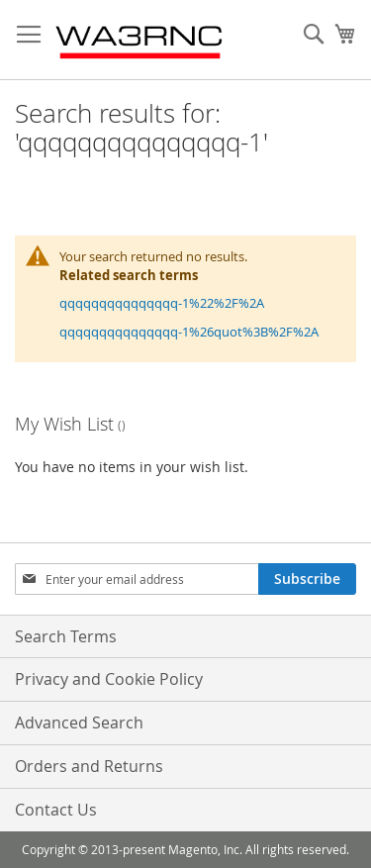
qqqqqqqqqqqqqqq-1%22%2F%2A (162, 303)
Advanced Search (79, 723)
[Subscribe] (307, 579)
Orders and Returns (89, 766)
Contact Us (56, 810)
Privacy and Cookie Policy (109, 679)
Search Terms (66, 636)
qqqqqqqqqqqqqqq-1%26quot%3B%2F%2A (189, 332)
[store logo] (140, 40)
